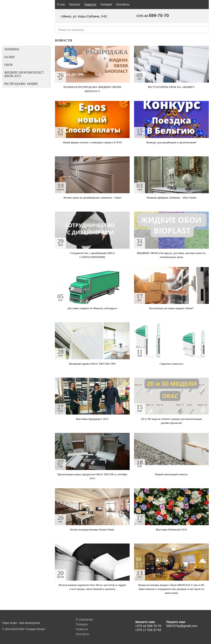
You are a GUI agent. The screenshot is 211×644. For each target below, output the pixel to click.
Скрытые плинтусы (172, 364)
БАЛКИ (9, 57)
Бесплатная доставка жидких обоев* (172, 308)
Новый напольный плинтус (171, 474)
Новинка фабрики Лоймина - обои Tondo (171, 198)
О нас (61, 4)
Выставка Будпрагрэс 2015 (92, 419)
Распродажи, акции (21, 84)
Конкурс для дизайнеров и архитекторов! (172, 142)
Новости (91, 4)
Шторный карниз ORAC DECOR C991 (92, 364)
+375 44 (152, 16)
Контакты (123, 4)
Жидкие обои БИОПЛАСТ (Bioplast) (24, 74)
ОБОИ (8, 65)
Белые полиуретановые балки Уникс (92, 529)
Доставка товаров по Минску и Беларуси (92, 308)
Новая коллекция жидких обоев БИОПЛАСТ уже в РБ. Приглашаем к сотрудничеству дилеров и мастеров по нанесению (172, 589)
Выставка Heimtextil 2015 (171, 529)
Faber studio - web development (21, 623)
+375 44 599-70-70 (148, 626)
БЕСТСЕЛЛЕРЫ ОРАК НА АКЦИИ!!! (171, 87)
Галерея (106, 4)
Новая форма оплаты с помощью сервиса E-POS (92, 142)
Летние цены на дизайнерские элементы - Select (92, 198)
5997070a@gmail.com (182, 626)
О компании (84, 619)
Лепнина (12, 49)
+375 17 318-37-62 (148, 630)
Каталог (75, 4)
